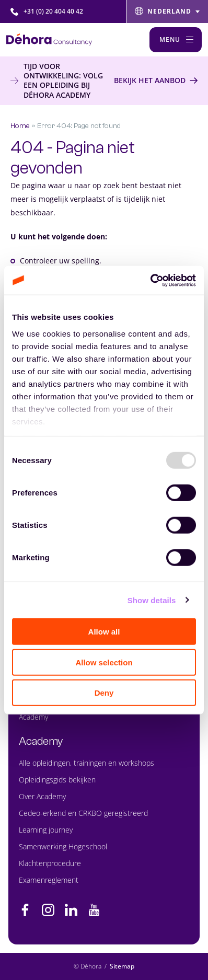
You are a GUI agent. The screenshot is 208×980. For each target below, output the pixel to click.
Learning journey (46, 830)
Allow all (104, 632)
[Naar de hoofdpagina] (49, 39)
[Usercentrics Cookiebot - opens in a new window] (150, 280)
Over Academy (42, 796)
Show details (152, 600)
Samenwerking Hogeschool (63, 846)
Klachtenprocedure (50, 863)
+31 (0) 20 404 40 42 (47, 11)
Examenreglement (49, 880)
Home (20, 126)
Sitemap (122, 966)
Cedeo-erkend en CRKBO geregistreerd (83, 813)
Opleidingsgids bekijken (57, 780)
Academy (33, 717)
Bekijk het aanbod (150, 80)
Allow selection (104, 662)
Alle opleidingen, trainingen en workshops (86, 763)
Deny (104, 693)
